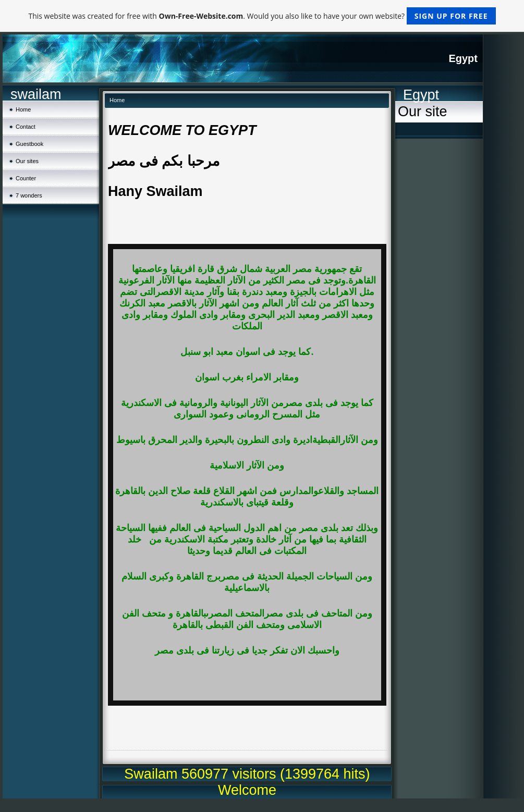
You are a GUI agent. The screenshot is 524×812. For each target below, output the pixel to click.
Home (23, 109)
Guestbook (29, 144)
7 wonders (29, 195)
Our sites (27, 161)
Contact (26, 127)
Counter (26, 178)
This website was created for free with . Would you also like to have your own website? (262, 16)
